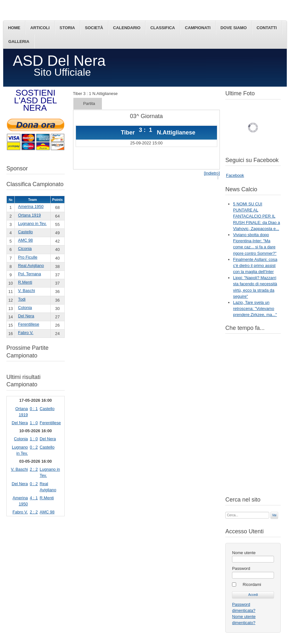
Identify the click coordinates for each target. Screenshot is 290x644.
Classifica (163, 28)
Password (241, 568)
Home (14, 28)
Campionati (198, 28)
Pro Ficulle (28, 257)
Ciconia (25, 249)
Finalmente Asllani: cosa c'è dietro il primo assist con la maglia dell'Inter (255, 266)
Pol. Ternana (29, 274)
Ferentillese (29, 324)
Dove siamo (234, 28)
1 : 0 (34, 423)
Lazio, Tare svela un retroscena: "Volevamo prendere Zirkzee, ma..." (255, 309)
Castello (25, 232)
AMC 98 (25, 240)
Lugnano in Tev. (32, 223)
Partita (89, 103)
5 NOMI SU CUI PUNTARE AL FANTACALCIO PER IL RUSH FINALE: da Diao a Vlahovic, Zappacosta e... (257, 216)
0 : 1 (34, 409)
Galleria (19, 42)
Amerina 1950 (31, 206)
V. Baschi (26, 291)
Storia (67, 28)
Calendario (127, 28)
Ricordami (252, 584)
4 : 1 (34, 498)
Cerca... (225, 511)
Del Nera (26, 316)
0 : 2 (34, 447)
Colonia (25, 308)
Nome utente (244, 553)
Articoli (40, 28)
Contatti (267, 28)
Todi (22, 299)
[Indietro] (212, 173)
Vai (274, 515)
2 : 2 (34, 469)
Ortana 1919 (29, 215)
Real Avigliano (31, 266)
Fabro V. (26, 333)
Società (94, 28)
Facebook (235, 175)
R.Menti (25, 282)
